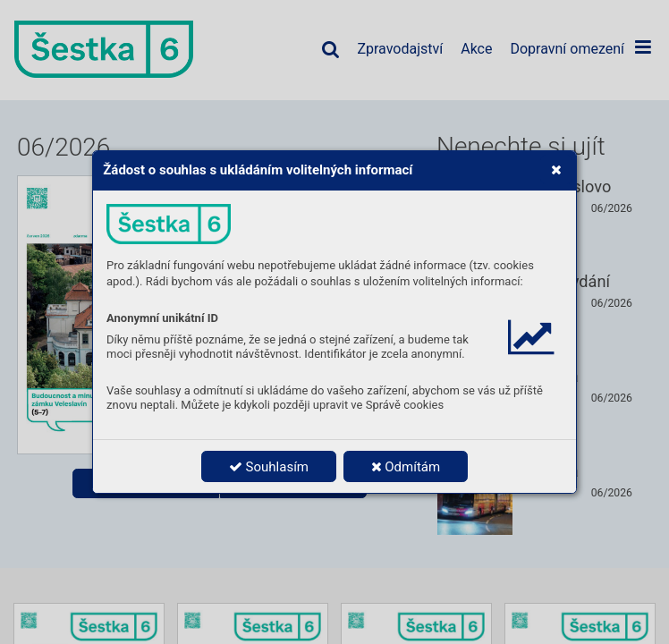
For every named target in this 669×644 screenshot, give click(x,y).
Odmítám (406, 467)
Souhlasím (269, 467)
